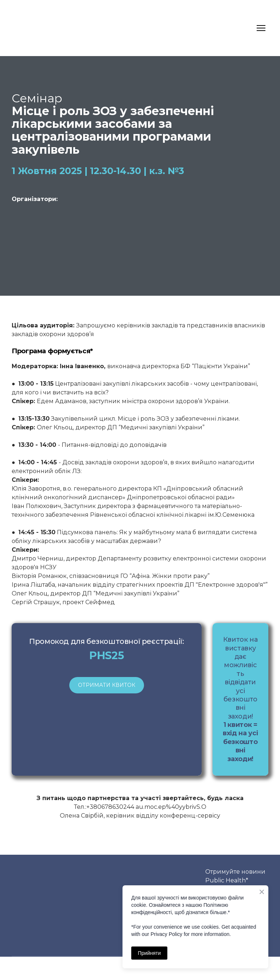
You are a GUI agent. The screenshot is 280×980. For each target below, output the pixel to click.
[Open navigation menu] (261, 28)
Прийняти (149, 953)
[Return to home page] (26, 28)
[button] (107, 685)
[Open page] (140, 225)
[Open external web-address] (51, 225)
